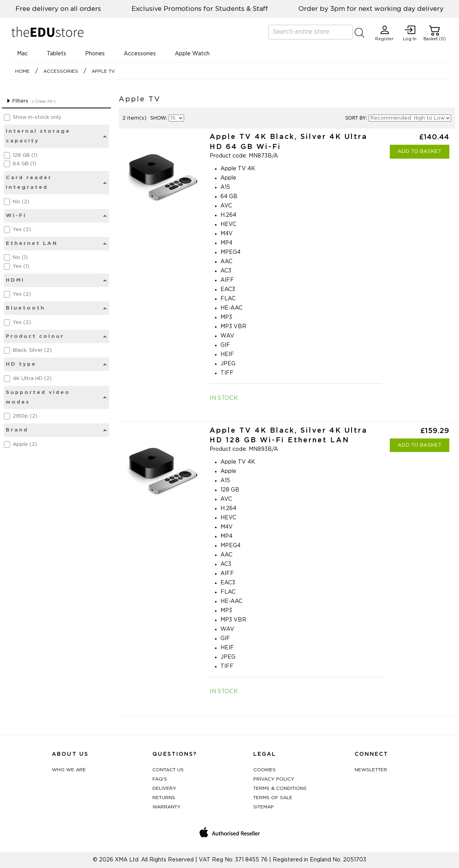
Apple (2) (25, 444)
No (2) (21, 202)
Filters (17, 101)
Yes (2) (22, 230)
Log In (410, 33)
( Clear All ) (44, 101)
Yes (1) (21, 266)
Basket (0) (435, 33)
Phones (95, 54)
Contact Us (168, 770)
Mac (22, 54)
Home (22, 71)
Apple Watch (192, 54)
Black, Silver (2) (32, 350)
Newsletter (371, 770)
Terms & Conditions (280, 788)
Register (384, 33)
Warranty (166, 807)
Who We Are (69, 770)
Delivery (164, 788)
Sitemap (264, 807)
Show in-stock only (37, 117)
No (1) (20, 258)
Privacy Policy (274, 779)
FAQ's (160, 779)
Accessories (140, 54)
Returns (164, 798)
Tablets (56, 54)
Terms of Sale (273, 798)
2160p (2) (25, 416)
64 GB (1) (25, 164)
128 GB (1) (25, 155)
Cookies (264, 770)
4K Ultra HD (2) (32, 379)
